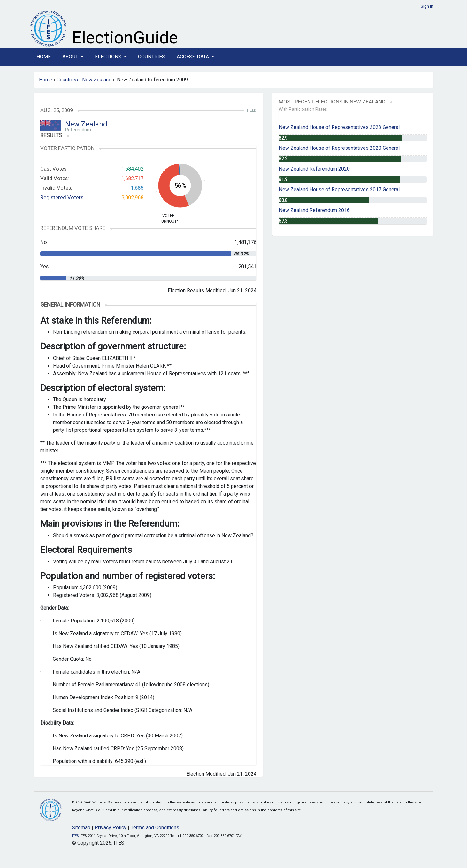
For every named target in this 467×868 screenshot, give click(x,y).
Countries (152, 57)
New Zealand (97, 80)
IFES (75, 836)
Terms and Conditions (155, 828)
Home (44, 57)
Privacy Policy (111, 828)
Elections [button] (109, 57)
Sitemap (81, 828)
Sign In (427, 6)
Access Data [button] (193, 57)
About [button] (71, 57)
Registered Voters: (62, 197)
